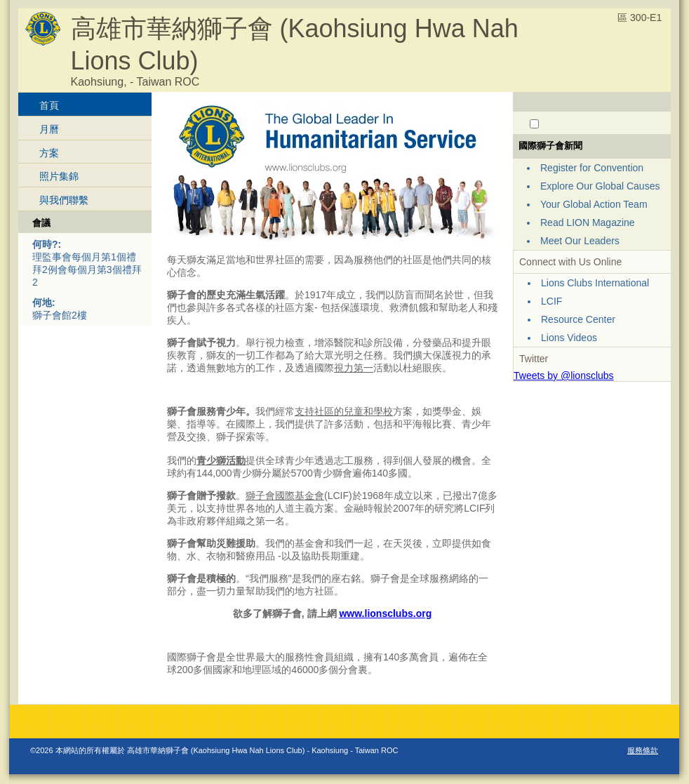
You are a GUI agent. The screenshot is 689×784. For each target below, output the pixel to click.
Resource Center (578, 319)
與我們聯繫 (64, 200)
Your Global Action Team (594, 204)
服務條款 (643, 750)
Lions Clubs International (595, 283)
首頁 (49, 105)
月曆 (49, 129)
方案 (49, 153)
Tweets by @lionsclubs (564, 376)
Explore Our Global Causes (600, 186)
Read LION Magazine (588, 222)
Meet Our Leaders (580, 241)
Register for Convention (592, 168)
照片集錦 (59, 176)
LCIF (551, 301)
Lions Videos (569, 338)
